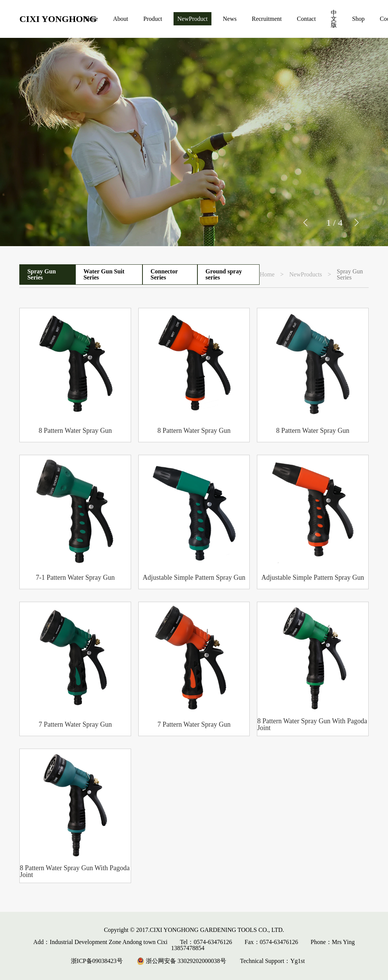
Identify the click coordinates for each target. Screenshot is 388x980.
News (230, 19)
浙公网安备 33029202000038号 (181, 961)
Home (90, 19)
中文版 (334, 19)
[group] (194, 142)
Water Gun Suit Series (104, 274)
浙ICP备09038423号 (97, 961)
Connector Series (164, 274)
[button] (356, 223)
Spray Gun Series (41, 274)
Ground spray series (224, 274)
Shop (358, 19)
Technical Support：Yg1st (273, 961)
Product (153, 19)
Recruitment (267, 19)
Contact (307, 19)
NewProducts (306, 275)
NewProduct (192, 19)
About (120, 19)
